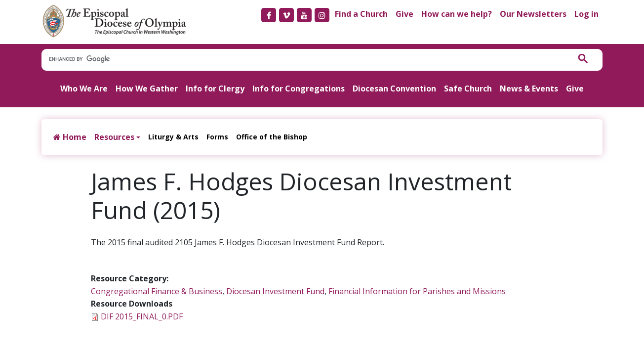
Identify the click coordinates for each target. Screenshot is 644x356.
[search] (301, 59)
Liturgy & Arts (173, 137)
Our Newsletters (533, 14)
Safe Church (468, 89)
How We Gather (147, 89)
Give (404, 14)
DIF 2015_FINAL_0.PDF (142, 316)
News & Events (529, 89)
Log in (586, 14)
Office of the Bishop (272, 137)
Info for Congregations (299, 89)
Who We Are (84, 89)
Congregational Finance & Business (157, 291)
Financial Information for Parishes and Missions (417, 291)
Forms (217, 137)
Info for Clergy (215, 89)
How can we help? (457, 14)
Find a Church (361, 14)
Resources (114, 137)
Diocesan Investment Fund (275, 291)
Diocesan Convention (394, 89)
